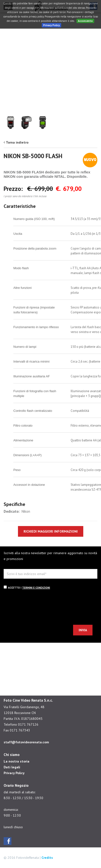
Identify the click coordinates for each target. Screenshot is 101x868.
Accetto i (27, 587)
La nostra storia (17, 761)
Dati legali (12, 767)
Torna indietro (17, 142)
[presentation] (41, 608)
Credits (47, 858)
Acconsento (85, 21)
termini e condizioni (36, 588)
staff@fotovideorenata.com (26, 742)
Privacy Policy (51, 25)
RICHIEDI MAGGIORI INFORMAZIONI (51, 531)
